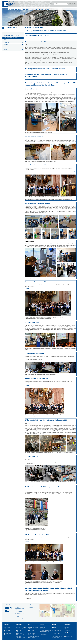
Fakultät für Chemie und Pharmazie (35, 31)
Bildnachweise (68, 629)
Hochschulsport (32, 630)
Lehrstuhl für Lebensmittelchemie (25, 28)
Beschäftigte (19, 633)
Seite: (65, 637)
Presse (54, 632)
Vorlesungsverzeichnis (45, 630)
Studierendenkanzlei (33, 635)
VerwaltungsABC (20, 635)
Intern (51, 4)
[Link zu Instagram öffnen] (6, 608)
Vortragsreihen (7, 40)
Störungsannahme (57, 635)
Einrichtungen (8, 633)
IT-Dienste (31, 629)
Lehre (6, 632)
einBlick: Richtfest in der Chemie (34, 490)
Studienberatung (32, 632)
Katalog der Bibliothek (45, 636)
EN (74, 4)
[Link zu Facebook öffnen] (6, 611)
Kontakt (17, 605)
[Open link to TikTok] (8, 608)
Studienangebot (20, 629)
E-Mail (17, 616)
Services (47, 9)
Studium (41, 9)
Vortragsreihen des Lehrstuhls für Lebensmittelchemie (46, 69)
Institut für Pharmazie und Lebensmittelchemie (55, 31)
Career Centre (32, 638)
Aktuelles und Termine (15, 9)
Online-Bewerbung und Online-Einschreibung (45, 633)
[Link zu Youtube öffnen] (8, 611)
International (7, 635)
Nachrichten (19, 630)
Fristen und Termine (21, 628)
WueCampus (43, 629)
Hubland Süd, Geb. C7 (32, 607)
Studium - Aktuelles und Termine (11, 38)
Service (30, 625)
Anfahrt (30, 605)
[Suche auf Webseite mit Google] (61, 4)
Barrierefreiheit (46, 642)
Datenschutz (39, 642)
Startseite (7, 625)
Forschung (34, 9)
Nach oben (67, 630)
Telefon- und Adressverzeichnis (57, 628)
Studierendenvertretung (34, 636)
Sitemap (66, 627)
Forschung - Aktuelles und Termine (11, 35)
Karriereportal (20, 632)
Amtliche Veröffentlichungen (21, 637)
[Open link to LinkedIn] (11, 608)
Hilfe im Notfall (56, 638)
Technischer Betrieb (57, 636)
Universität (7, 628)
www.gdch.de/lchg (59, 597)
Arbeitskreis (26, 9)
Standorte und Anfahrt (57, 630)
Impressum (32, 642)
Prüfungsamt (31, 633)
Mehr (75, 172)
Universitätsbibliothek (33, 628)
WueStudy (43, 627)
